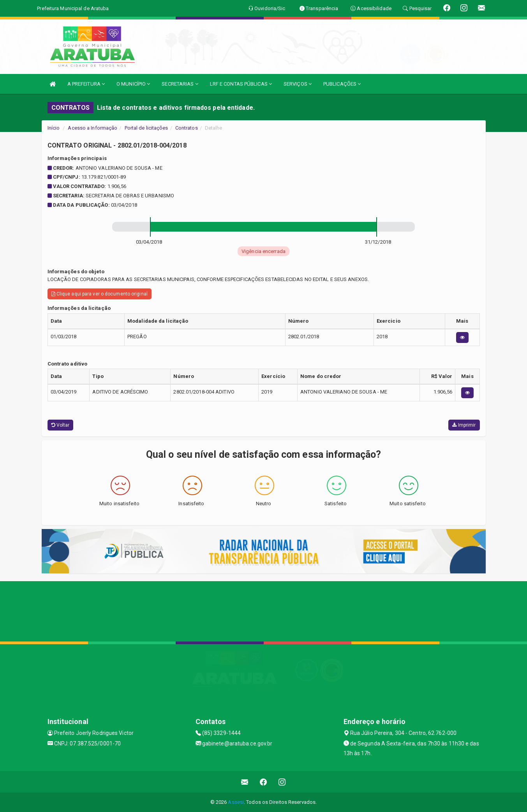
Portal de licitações (146, 128)
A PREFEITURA (86, 84)
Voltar (61, 425)
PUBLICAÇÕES (342, 84)
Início (54, 128)
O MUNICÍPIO (133, 84)
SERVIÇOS (298, 84)
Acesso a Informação (93, 128)
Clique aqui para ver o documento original (100, 294)
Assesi (236, 802)
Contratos (187, 128)
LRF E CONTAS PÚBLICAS (241, 84)
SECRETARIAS (180, 84)
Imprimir (464, 425)
